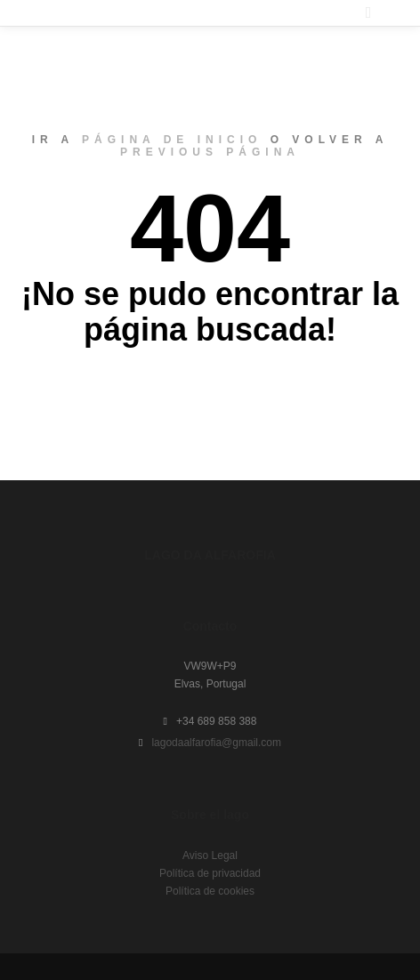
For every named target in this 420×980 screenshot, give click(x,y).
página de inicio (172, 140)
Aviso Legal (210, 855)
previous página (210, 152)
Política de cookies (210, 891)
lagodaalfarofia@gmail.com (210, 743)
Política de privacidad (210, 873)
